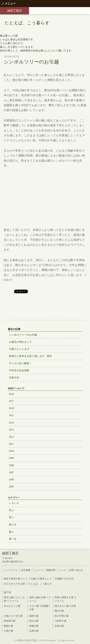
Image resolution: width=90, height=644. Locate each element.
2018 (11, 394)
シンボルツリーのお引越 (23, 335)
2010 (11, 451)
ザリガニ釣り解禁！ (20, 363)
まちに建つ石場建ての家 (40, 608)
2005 (11, 487)
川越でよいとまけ (19, 349)
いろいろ (14, 503)
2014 (11, 423)
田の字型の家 (62, 616)
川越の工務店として (41, 579)
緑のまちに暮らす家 (65, 606)
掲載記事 (51, 570)
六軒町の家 (61, 621)
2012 (11, 437)
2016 (11, 408)
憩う (11, 517)
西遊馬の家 (10, 621)
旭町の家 (34, 616)
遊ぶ (11, 532)
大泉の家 (9, 631)
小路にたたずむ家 (13, 616)
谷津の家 (59, 626)
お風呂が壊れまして (20, 342)
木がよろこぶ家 (12, 606)
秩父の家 (34, 621)
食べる (13, 539)
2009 (11, 458)
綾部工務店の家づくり (16, 579)
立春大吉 (14, 378)
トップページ (11, 570)
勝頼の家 (9, 626)
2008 (11, 465)
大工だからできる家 (14, 584)
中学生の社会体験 (19, 370)
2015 (11, 415)
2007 (11, 472)
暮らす (13, 525)
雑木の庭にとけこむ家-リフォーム (14, 599)
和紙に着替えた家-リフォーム (66, 599)
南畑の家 (34, 626)
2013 (11, 430)
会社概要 (26, 570)
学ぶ (11, 510)
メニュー (9, 3)
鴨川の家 (59, 611)
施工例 (7, 592)
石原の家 (34, 631)
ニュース (38, 570)
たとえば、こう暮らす (40, 584)
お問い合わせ (76, 570)
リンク (62, 570)
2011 (11, 444)
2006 (11, 480)
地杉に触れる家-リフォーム (40, 599)
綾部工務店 (15, 11)
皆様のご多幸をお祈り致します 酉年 (30, 356)
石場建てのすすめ (64, 579)
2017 (11, 401)
